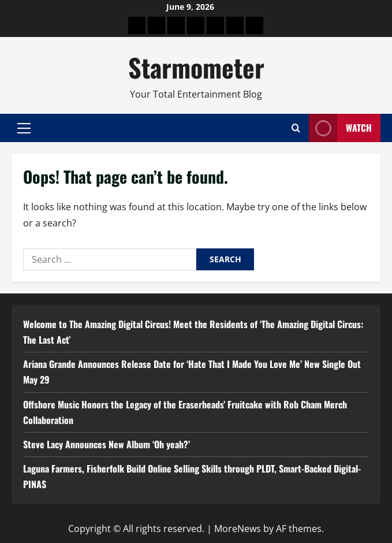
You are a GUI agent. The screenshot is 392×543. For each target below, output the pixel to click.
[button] (24, 128)
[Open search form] (296, 128)
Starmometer (196, 67)
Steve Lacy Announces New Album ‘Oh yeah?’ (107, 444)
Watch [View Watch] (340, 128)
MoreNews (238, 529)
